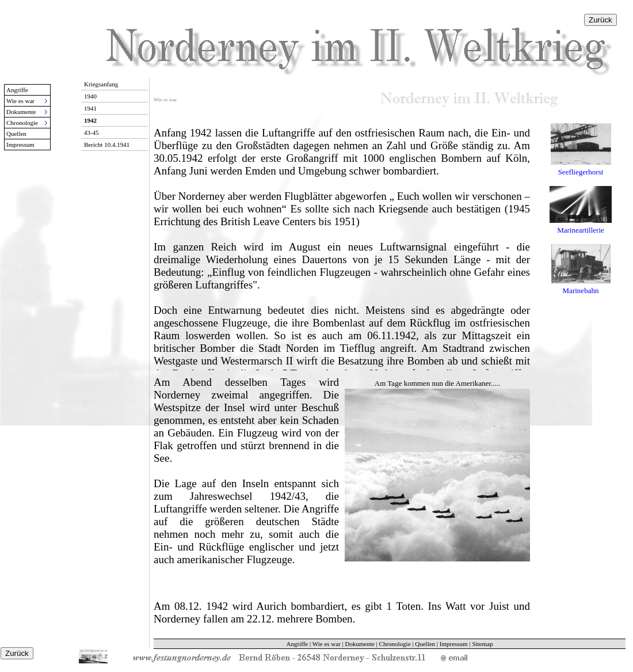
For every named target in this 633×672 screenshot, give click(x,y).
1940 (90, 96)
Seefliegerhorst (581, 172)
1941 (90, 108)
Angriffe (17, 90)
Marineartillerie (581, 230)
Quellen (16, 134)
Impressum (20, 145)
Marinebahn (581, 291)
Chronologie (395, 644)
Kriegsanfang (101, 84)
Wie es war (327, 644)
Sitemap (482, 644)
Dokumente (360, 644)
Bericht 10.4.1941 (107, 145)
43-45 (91, 132)
